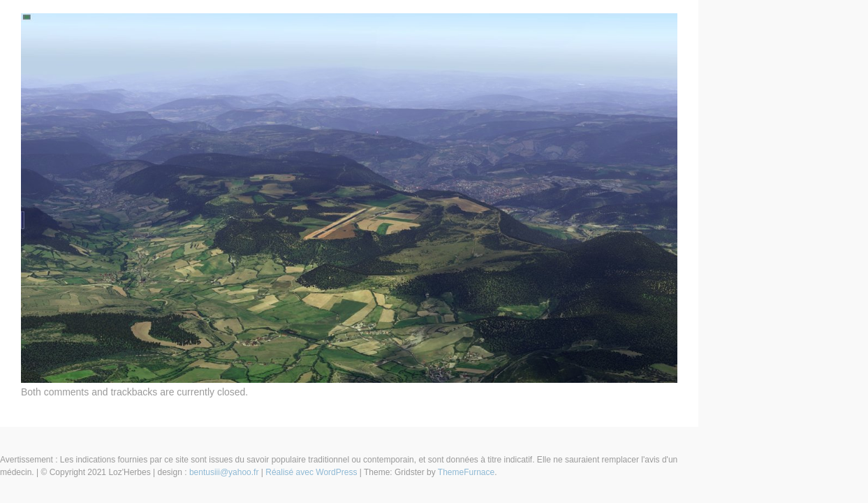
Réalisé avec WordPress (311, 472)
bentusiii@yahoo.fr (224, 472)
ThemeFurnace (466, 472)
